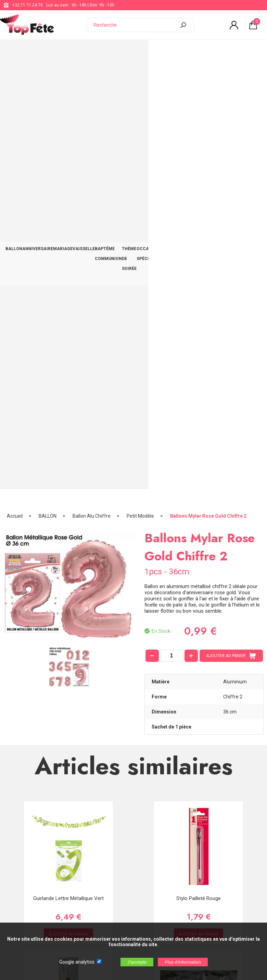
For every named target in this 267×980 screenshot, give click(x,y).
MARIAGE (63, 47)
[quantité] (172, 213)
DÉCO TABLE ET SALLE (219, 52)
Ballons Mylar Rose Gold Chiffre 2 (208, 73)
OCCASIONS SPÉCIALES (176, 52)
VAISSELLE (84, 47)
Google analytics (77, 962)
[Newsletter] (113, 868)
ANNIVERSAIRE (38, 47)
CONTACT (251, 47)
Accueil (15, 73)
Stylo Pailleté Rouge (199, 455)
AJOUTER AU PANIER (231, 213)
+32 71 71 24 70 (28, 5)
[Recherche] (135, 25)
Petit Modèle (140, 73)
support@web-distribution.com (203, 765)
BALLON (14, 47)
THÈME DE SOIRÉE (144, 52)
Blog (179, 782)
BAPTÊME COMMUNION (108, 52)
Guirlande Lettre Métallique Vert (68, 455)
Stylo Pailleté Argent (68, 605)
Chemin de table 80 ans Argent (199, 605)
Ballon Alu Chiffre (92, 73)
